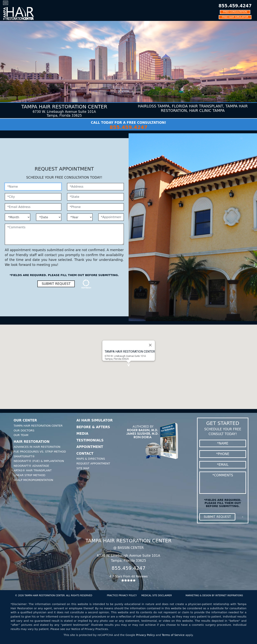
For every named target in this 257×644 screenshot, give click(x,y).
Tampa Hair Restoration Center (38, 426)
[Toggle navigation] (6, 3)
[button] (129, 365)
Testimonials (90, 440)
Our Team (21, 435)
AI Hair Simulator (95, 420)
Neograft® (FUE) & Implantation (39, 461)
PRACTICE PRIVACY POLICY (122, 595)
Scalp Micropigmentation (33, 480)
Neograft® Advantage (31, 466)
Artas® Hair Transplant (33, 470)
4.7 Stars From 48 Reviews (129, 578)
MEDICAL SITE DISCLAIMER (157, 595)
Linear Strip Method (30, 475)
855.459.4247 (235, 6)
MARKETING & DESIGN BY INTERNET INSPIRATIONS (214, 595)
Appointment (90, 447)
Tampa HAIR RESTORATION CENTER (130, 352)
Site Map (83, 468)
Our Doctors (24, 430)
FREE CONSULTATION (235, 12)
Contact (85, 454)
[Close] (150, 345)
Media (82, 434)
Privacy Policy (145, 635)
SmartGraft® (24, 456)
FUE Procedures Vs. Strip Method (40, 452)
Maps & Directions (91, 459)
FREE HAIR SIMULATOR (235, 17)
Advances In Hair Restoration (37, 447)
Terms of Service (173, 635)
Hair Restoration (32, 442)
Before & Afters (93, 427)
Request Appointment (93, 463)
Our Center (25, 420)
